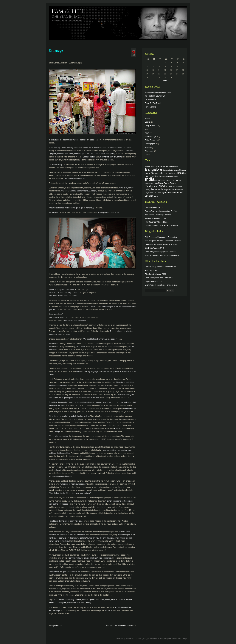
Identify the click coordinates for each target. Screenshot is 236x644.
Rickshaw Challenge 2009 (155, 274)
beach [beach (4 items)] (176, 170)
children (78, 600)
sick (78, 603)
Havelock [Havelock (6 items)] (159, 176)
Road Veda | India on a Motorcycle (159, 278)
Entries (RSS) (141, 638)
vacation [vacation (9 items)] (149, 196)
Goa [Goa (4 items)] (147, 176)
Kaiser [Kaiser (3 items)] (163, 180)
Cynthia (92, 600)
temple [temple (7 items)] (168, 193)
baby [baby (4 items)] (176, 166)
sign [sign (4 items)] (163, 193)
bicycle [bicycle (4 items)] (148, 173)
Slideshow (149, 151)
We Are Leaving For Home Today (158, 92)
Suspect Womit (56, 626)
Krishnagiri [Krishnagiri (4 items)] (170, 180)
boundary (70, 600)
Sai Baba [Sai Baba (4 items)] (157, 193)
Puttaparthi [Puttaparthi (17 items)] (157, 189)
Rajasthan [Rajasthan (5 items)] (168, 190)
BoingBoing (110, 154)
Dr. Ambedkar (150, 100)
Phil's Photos (150, 140)
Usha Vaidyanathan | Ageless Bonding (160, 252)
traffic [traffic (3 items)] (174, 193)
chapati (58, 470)
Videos (148, 155)
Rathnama (71, 603)
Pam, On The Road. (153, 103)
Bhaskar (62, 600)
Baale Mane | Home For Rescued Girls (160, 267)
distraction (100, 600)
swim (83, 603)
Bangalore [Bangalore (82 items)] (154, 169)
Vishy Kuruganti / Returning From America (162, 255)
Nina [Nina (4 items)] (156, 183)
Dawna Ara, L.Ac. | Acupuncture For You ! (162, 211)
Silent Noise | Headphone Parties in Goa (161, 285)
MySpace (53, 154)
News (147, 133)
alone (56, 600)
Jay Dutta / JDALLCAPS (155, 248)
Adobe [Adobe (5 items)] (148, 166)
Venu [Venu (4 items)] (156, 196)
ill (116, 600)
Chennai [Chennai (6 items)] (155, 173)
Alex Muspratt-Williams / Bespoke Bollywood (163, 241)
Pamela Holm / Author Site (156, 218)
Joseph (129, 600)
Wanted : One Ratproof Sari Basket (120, 626)
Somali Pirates (89, 157)
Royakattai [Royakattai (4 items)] (149, 193)
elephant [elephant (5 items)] (171, 173)
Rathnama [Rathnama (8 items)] (178, 190)
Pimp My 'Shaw (151, 270)
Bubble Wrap (130, 408)
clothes (85, 600)
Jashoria (121, 600)
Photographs (150, 144)
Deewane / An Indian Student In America (161, 244)
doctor (108, 600)
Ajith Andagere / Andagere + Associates (161, 237)
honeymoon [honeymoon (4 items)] (173, 176)
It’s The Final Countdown (155, 96)
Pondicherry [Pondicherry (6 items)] (177, 186)
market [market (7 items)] (178, 180)
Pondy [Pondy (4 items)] (147, 190)
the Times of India (98, 154)
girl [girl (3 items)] (185, 173)
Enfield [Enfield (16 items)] (180, 173)
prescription (62, 603)
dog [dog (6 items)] (166, 173)
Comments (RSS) (155, 638)
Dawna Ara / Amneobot (154, 207)
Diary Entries (126, 607)
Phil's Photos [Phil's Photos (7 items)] (165, 186)
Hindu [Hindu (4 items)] (165, 176)
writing (89, 603)
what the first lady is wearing (111, 157)
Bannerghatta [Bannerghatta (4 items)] (168, 170)
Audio (117, 607)
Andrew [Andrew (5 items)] (170, 166)
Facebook (130, 151)
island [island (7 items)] (158, 180)
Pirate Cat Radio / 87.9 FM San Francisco (162, 226)
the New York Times (65, 154)
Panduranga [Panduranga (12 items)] (152, 186)
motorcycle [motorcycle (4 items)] (149, 183)
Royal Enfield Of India (154, 281)
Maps (147, 129)
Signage (148, 148)
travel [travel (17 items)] (180, 193)
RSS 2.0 (108, 610)
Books (147, 122)
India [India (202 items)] (150, 179)
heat (113, 600)
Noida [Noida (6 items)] (161, 183)
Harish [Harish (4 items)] (151, 176)
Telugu (58, 431)
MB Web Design (181, 638)
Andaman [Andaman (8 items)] (162, 166)
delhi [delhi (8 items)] (161, 173)
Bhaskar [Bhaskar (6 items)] (183, 170)
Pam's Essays (54, 610)
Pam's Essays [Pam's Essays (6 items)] (170, 183)
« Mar (165, 81)
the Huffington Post (82, 154)
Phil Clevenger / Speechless (156, 222)
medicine (52, 603)
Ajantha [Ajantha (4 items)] (154, 166)
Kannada (118, 428)
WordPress (130, 638)
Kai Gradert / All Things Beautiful (158, 215)
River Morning (151, 107)
